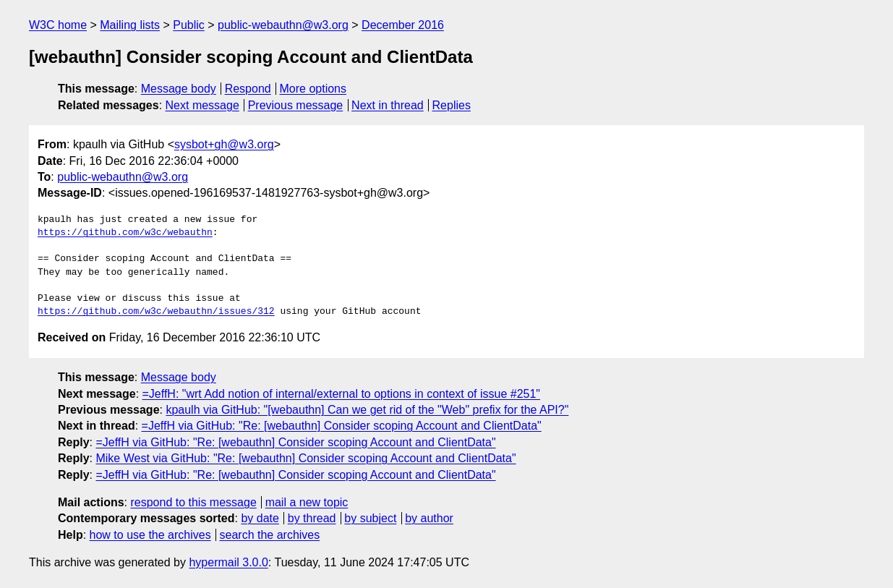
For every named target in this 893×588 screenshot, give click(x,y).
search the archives (270, 535)
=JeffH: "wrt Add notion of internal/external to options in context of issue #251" (342, 394)
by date (260, 518)
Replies (452, 105)
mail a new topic (307, 502)
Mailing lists (130, 25)
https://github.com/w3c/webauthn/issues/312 (156, 312)
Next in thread (388, 105)
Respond (248, 89)
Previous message (296, 105)
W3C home (58, 25)
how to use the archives (150, 535)
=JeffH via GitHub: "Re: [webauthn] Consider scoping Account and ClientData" (342, 426)
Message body (179, 89)
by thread (312, 518)
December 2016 (403, 25)
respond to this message (193, 502)
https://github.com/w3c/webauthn (125, 233)
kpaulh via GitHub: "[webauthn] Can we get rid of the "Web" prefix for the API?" (367, 410)
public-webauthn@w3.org (283, 25)
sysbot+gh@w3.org (224, 144)
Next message (202, 105)
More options (313, 89)
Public (189, 25)
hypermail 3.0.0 (228, 562)
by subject (370, 518)
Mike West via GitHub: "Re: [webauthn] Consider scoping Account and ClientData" (305, 458)
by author (429, 518)
